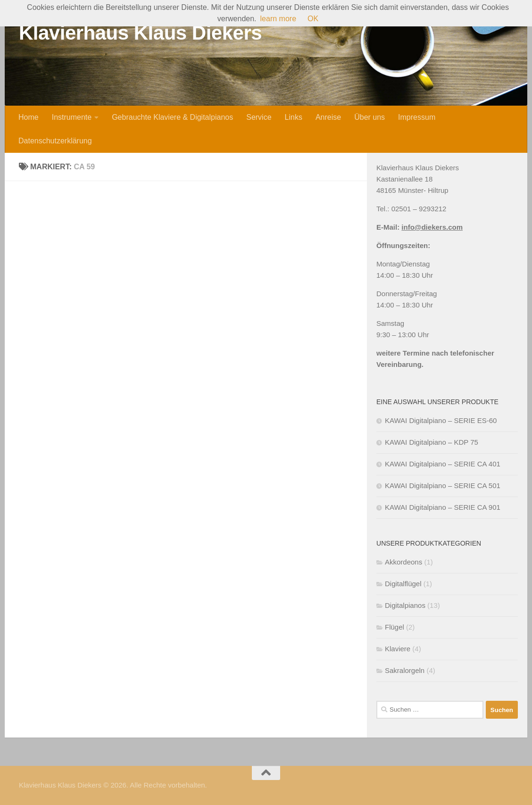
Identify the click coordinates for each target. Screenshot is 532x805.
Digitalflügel (403, 584)
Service (259, 117)
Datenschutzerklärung (55, 141)
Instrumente (72, 117)
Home (29, 117)
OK (313, 19)
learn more (278, 19)
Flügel (395, 627)
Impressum (417, 117)
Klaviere (398, 649)
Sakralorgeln (405, 670)
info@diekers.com (432, 227)
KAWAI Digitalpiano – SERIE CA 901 (443, 507)
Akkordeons (403, 562)
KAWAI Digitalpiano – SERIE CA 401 (443, 464)
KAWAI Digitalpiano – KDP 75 (432, 442)
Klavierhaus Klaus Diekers (140, 33)
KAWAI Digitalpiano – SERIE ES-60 (441, 420)
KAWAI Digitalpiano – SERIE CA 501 (443, 485)
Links (294, 117)
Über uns (370, 117)
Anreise (328, 117)
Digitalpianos (405, 605)
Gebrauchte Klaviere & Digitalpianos (172, 117)
